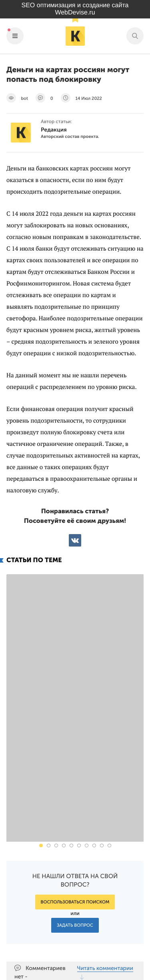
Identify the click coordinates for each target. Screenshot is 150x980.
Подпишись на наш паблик (94, 915)
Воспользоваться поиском (75, 767)
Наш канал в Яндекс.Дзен (97, 934)
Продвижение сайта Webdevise (75, 974)
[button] (41, 711)
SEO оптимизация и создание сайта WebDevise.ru (75, 9)
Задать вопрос (75, 791)
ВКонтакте (75, 540)
